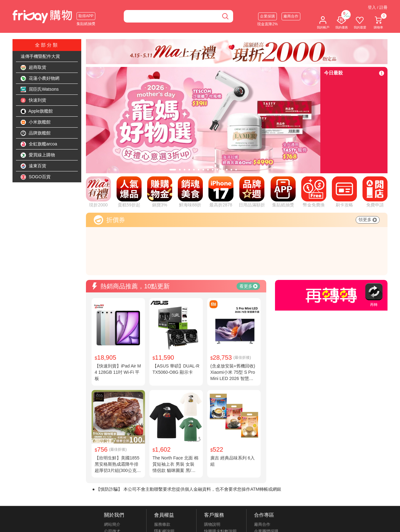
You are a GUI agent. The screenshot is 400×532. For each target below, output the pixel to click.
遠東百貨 (33, 166)
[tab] (173, 170)
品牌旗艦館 (36, 133)
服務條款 (162, 524)
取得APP (86, 16)
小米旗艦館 (36, 122)
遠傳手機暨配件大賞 (40, 56)
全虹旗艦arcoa (39, 144)
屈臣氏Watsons (40, 89)
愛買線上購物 (38, 155)
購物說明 (212, 524)
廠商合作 (291, 16)
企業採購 (267, 16)
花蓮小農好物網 (40, 79)
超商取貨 (33, 68)
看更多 (248, 286)
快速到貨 (33, 100)
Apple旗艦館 (37, 111)
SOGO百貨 (36, 177)
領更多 (368, 220)
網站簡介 (112, 524)
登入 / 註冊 (378, 7)
